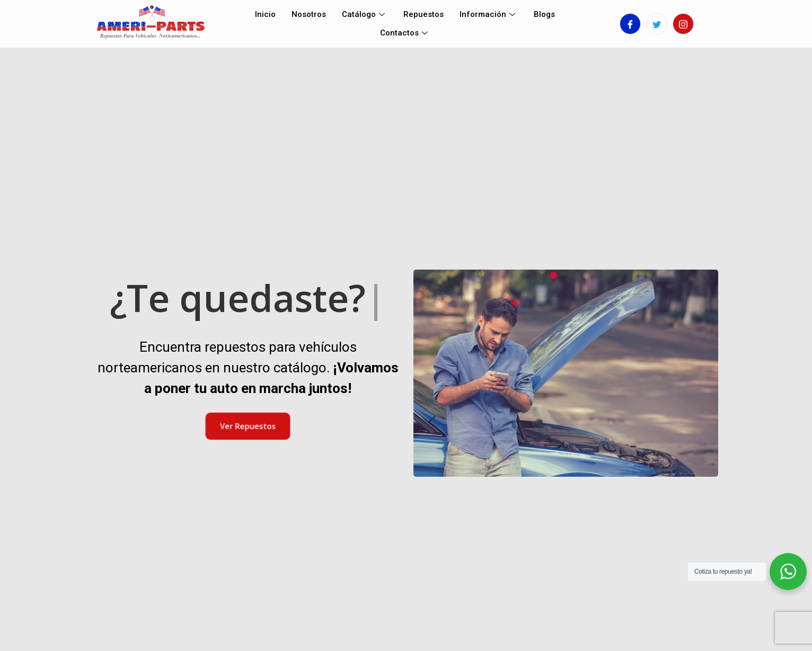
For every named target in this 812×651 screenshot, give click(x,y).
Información (489, 14)
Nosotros (309, 14)
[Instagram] (683, 24)
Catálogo (365, 14)
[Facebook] (630, 24)
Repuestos (423, 14)
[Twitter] (657, 24)
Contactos (405, 33)
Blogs (544, 14)
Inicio (265, 14)
